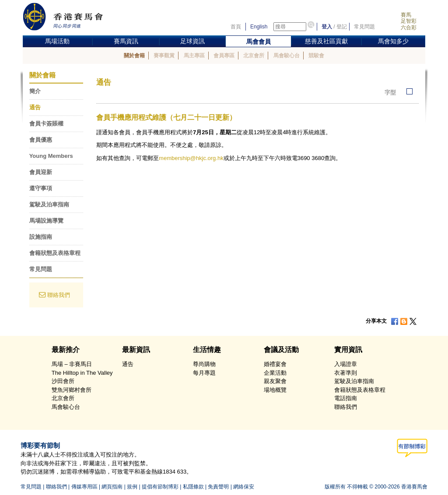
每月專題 (204, 373)
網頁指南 (112, 487)
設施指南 (41, 237)
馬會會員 (259, 42)
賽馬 (406, 15)
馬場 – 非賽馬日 (72, 364)
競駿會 (316, 56)
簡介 (35, 91)
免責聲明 (218, 487)
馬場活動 (57, 41)
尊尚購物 (204, 364)
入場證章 (346, 364)
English (259, 27)
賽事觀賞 (164, 56)
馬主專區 (194, 56)
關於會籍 (134, 56)
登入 (327, 27)
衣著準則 (346, 373)
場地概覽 (275, 390)
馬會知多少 (393, 41)
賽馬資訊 (126, 41)
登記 (342, 27)
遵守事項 (41, 188)
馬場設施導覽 (46, 221)
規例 (132, 487)
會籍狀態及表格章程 (55, 253)
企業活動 (275, 373)
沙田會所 (63, 381)
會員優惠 (41, 140)
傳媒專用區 (84, 487)
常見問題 (364, 27)
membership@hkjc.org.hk (191, 158)
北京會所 (254, 56)
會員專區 (224, 56)
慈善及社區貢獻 (326, 41)
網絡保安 (244, 487)
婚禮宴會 (275, 364)
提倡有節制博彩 (160, 487)
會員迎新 (41, 172)
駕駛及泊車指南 (49, 204)
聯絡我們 (59, 295)
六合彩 (409, 28)
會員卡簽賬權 (46, 124)
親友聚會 (275, 381)
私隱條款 (193, 487)
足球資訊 (192, 41)
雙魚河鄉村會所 (72, 390)
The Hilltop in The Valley (82, 373)
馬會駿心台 (287, 56)
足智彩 (409, 21)
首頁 (236, 27)
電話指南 (346, 398)
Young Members (51, 156)
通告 (35, 107)
